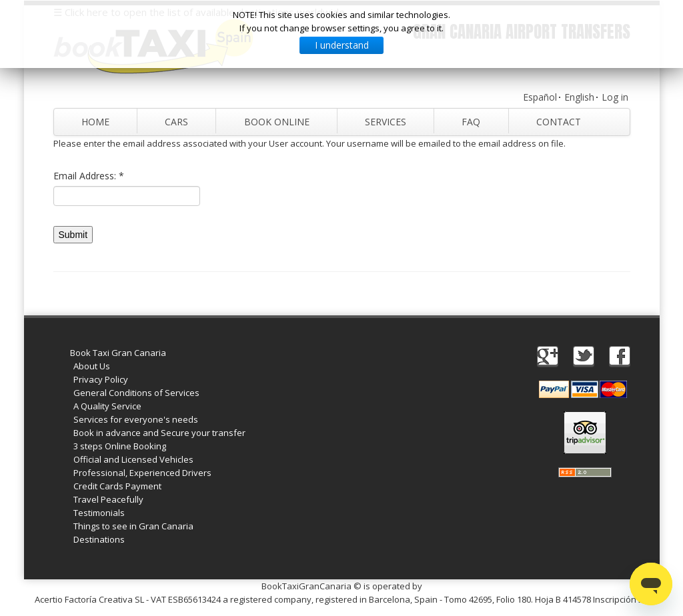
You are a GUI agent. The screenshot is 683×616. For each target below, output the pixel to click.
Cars (176, 122)
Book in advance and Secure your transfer (159, 433)
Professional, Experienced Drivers (142, 473)
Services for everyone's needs (136, 419)
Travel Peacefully (108, 499)
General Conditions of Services (136, 393)
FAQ (471, 122)
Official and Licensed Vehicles (133, 459)
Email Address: (89, 176)
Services (386, 122)
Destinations (99, 539)
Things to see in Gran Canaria (133, 526)
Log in (615, 97)
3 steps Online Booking (120, 446)
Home (95, 122)
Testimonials (99, 513)
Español (540, 97)
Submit (73, 235)
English (579, 97)
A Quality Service (107, 406)
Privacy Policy (101, 379)
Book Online (276, 122)
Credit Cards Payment (117, 486)
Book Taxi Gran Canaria (118, 353)
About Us (92, 366)
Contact (559, 122)
